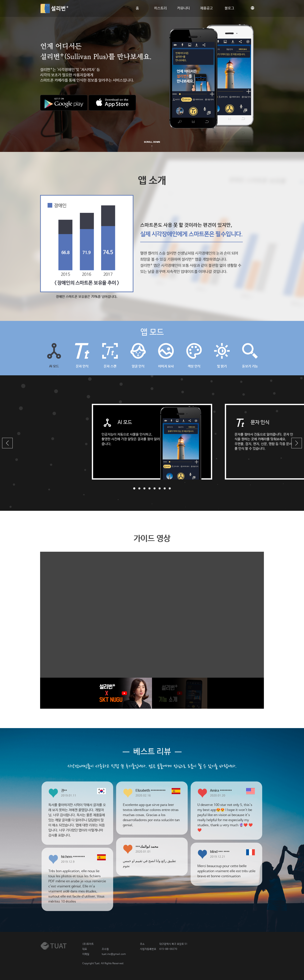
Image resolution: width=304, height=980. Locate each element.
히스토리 (160, 8)
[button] (7, 443)
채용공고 (206, 8)
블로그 (229, 8)
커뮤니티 (183, 8)
